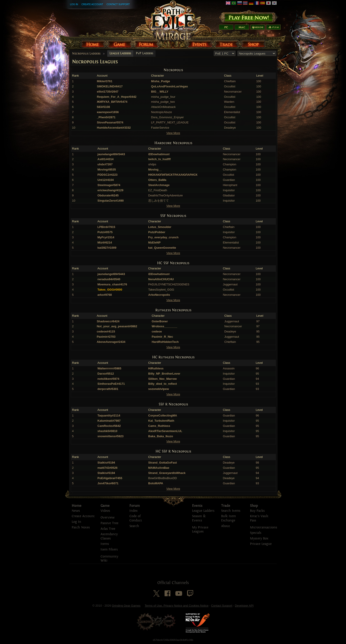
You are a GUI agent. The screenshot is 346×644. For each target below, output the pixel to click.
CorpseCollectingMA (163, 415)
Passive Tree (109, 523)
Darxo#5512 (106, 374)
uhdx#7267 (105, 164)
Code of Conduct (136, 518)
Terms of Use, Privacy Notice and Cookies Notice (177, 606)
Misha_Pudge (160, 81)
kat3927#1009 (107, 248)
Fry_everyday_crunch (163, 237)
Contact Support (118, 4)
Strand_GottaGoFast (163, 463)
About (226, 526)
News (76, 511)
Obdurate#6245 (108, 195)
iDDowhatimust (159, 154)
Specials (256, 533)
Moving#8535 (107, 170)
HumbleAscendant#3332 (114, 128)
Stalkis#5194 (106, 463)
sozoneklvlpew (159, 389)
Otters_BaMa (157, 180)
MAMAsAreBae (159, 468)
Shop (254, 506)
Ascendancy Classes (109, 536)
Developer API (244, 606)
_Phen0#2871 (106, 117)
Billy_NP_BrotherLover (164, 374)
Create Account (92, 4)
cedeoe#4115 (106, 331)
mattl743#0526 (107, 468)
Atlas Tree (108, 529)
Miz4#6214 (105, 242)
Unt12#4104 (105, 180)
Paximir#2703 (106, 337)
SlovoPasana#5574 (110, 122)
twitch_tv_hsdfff (160, 159)
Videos (105, 511)
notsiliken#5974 (108, 379)
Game (105, 506)
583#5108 (103, 107)
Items (105, 544)
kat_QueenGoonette (162, 248)
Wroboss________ (164, 326)
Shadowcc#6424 (108, 321)
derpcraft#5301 (108, 389)
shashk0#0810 (107, 431)
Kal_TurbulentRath (161, 421)
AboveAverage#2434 (111, 342)
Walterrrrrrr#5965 (109, 368)
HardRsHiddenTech (165, 342)
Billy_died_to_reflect (163, 384)
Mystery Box (259, 538)
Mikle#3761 (105, 81)
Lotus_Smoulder (160, 227)
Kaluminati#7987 (109, 421)
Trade (226, 506)
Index (133, 511)
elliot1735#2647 (108, 92)
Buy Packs (257, 511)
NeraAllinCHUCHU (161, 279)
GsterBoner (160, 321)
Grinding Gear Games (126, 606)
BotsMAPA (156, 483)
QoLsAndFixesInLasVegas (169, 86)
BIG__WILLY (160, 92)
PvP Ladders (145, 53)
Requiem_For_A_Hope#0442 (117, 97)
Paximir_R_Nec (162, 337)
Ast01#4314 (105, 159)
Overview (108, 518)
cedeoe (157, 331)
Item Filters (109, 550)
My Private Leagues (200, 530)
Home (77, 506)
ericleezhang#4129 (110, 190)
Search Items (231, 511)
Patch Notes (81, 527)
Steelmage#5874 (109, 185)
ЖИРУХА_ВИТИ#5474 (112, 102)
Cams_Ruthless (159, 426)
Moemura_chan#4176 (112, 284)
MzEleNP (155, 242)
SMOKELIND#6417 (110, 86)
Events (197, 506)
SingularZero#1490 (110, 201)
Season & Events (199, 518)
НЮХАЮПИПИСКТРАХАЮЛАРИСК (173, 175)
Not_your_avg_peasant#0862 (117, 326)
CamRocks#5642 (109, 426)
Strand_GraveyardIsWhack (167, 473)
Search (134, 526)
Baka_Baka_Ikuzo (161, 436)
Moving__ (155, 170)
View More (173, 133)
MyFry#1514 (106, 237)
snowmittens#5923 (110, 436)
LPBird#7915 (106, 227)
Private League (261, 544)
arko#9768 (105, 295)
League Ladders (120, 53)
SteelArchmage (159, 185)
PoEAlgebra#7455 (110, 478)
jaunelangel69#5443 (111, 154)
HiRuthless (156, 368)
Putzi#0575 (105, 232)
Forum (135, 506)
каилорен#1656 (108, 112)
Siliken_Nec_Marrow (163, 379)
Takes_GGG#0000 (110, 290)
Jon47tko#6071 (108, 483)
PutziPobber (157, 232)
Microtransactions (264, 527)
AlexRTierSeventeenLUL (165, 431)
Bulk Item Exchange (228, 518)
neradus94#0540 (109, 279)
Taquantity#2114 (109, 415)
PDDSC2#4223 (107, 175)
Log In (74, 4)
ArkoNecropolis (159, 295)
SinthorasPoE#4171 (111, 384)
